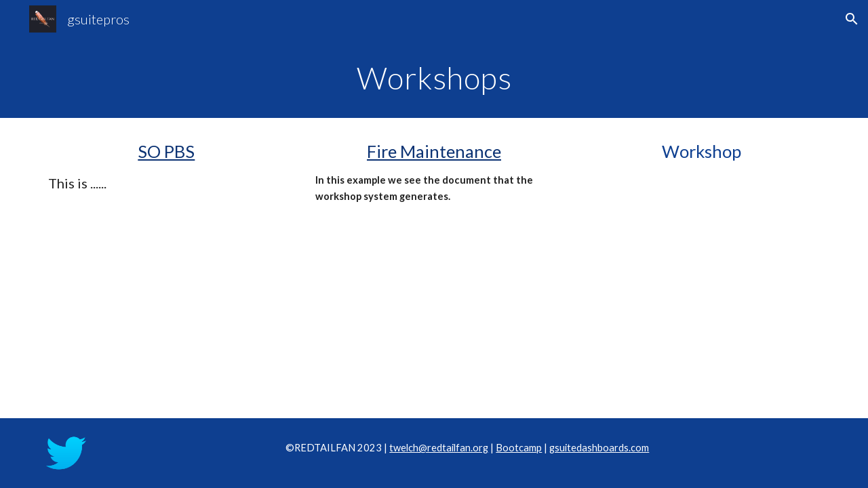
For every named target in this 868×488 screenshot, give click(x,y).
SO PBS (166, 151)
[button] (852, 19)
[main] (434, 78)
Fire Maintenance (434, 151)
